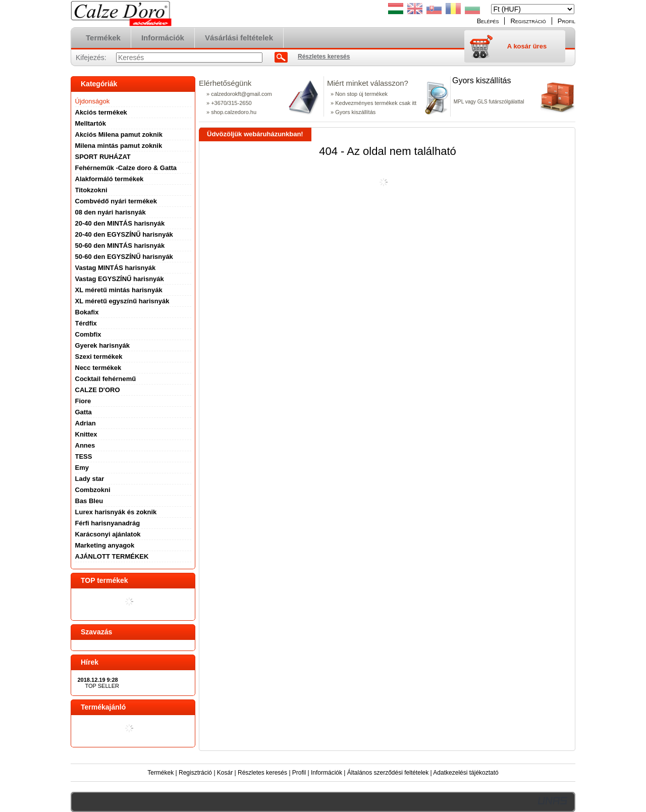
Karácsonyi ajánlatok (108, 534)
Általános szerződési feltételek (388, 773)
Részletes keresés (262, 773)
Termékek (160, 773)
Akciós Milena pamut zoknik (119, 134)
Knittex (86, 434)
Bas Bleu (89, 501)
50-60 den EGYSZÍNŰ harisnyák (124, 257)
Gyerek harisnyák (102, 345)
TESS (84, 456)
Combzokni (93, 490)
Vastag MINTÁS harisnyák (116, 268)
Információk (327, 773)
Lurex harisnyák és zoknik (116, 512)
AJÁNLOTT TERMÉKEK (112, 556)
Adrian (86, 423)
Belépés (488, 21)
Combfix (88, 334)
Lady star (90, 479)
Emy (82, 468)
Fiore (83, 401)
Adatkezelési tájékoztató (466, 773)
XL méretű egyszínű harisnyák (122, 301)
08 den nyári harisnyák (111, 212)
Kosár (225, 773)
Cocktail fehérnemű (106, 379)
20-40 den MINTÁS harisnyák (120, 223)
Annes (85, 445)
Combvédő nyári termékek (116, 201)
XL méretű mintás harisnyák (119, 290)
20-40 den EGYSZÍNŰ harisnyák (124, 234)
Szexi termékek (99, 357)
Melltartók (91, 123)
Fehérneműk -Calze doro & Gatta (126, 168)
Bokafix (87, 312)
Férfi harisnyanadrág (108, 523)
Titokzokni (91, 190)
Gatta (84, 412)
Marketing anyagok (105, 545)
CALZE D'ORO (98, 390)
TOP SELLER (102, 686)
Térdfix (86, 323)
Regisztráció (195, 773)
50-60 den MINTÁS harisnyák (120, 246)
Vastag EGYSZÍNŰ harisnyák (120, 279)
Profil (299, 773)
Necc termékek (98, 368)
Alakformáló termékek (110, 179)
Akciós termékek (101, 112)
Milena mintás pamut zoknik (119, 146)
